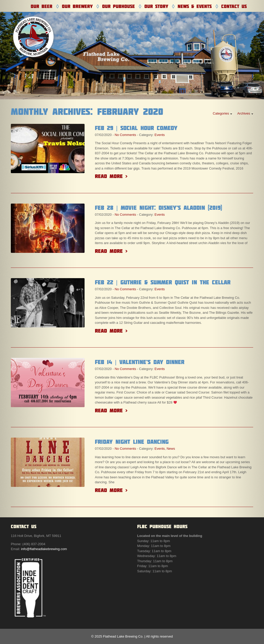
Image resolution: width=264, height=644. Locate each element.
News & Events (195, 6)
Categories (221, 113)
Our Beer (42, 6)
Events (160, 135)
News (171, 449)
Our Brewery (77, 6)
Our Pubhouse (118, 6)
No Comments (125, 135)
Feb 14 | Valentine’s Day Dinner (140, 362)
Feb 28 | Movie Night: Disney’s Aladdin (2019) (159, 208)
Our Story (156, 6)
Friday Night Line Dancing (132, 442)
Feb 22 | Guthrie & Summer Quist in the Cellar (163, 282)
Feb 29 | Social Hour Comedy (136, 128)
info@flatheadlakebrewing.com (44, 549)
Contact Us (234, 6)
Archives (244, 113)
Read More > (111, 176)
